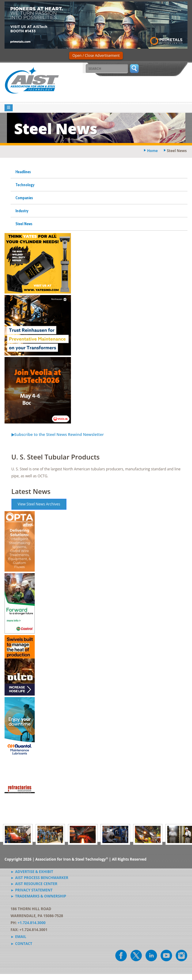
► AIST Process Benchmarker (39, 878)
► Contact (21, 944)
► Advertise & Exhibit (32, 872)
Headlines (23, 172)
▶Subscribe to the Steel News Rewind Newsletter (58, 434)
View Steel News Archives (39, 504)
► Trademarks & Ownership (38, 896)
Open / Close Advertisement (96, 55)
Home (152, 151)
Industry (22, 211)
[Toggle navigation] (9, 108)
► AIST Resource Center (34, 884)
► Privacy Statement (32, 890)
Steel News (24, 224)
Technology (25, 185)
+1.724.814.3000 (32, 923)
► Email (18, 937)
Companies (24, 198)
